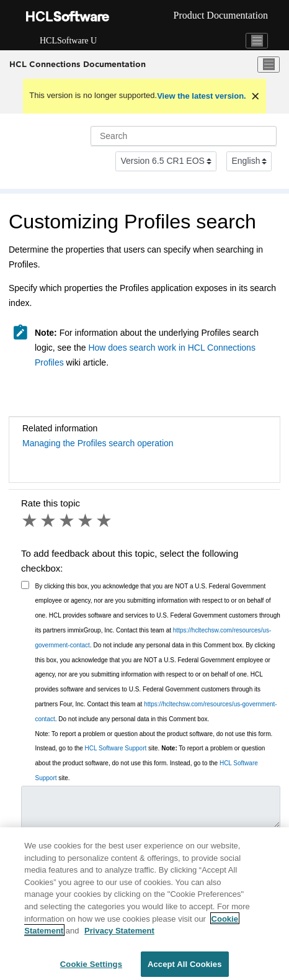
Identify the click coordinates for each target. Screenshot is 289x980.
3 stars (68, 521)
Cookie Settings (91, 967)
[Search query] (184, 136)
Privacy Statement (119, 934)
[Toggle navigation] (257, 41)
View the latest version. (202, 96)
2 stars (49, 521)
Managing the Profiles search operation (98, 443)
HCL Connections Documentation (78, 64)
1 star (30, 521)
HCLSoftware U (68, 41)
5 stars (105, 521)
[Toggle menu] (269, 65)
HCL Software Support (116, 748)
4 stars (86, 521)
